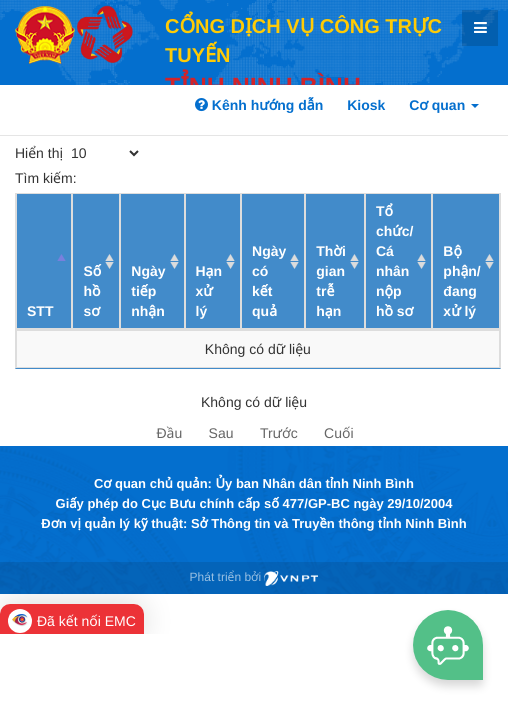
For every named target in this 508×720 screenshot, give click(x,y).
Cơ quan (444, 105)
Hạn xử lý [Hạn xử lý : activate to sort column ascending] (209, 291)
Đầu (169, 433)
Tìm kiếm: (161, 178)
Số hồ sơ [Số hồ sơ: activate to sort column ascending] (92, 291)
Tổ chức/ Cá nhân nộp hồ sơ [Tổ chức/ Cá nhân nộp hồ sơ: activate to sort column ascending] (394, 261)
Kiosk (366, 105)
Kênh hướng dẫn (259, 105)
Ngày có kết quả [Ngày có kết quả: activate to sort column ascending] (269, 281)
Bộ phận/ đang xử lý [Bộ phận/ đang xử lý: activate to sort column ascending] (461, 281)
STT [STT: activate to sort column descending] (40, 311)
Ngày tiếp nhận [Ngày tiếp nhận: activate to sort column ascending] (148, 291)
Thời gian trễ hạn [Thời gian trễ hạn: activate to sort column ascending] (331, 281)
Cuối (338, 433)
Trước (279, 433)
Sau (221, 433)
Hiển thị (78, 153)
